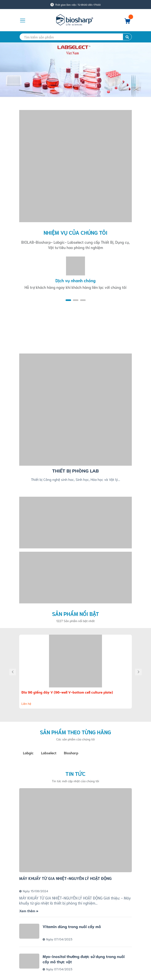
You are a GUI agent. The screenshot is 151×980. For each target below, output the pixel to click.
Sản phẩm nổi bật (76, 614)
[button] (68, 300)
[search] (75, 37)
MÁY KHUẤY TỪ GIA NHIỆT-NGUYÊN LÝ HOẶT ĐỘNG (65, 878)
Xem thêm (29, 911)
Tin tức (76, 773)
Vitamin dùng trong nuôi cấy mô (72, 926)
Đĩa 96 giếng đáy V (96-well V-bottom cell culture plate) (67, 692)
